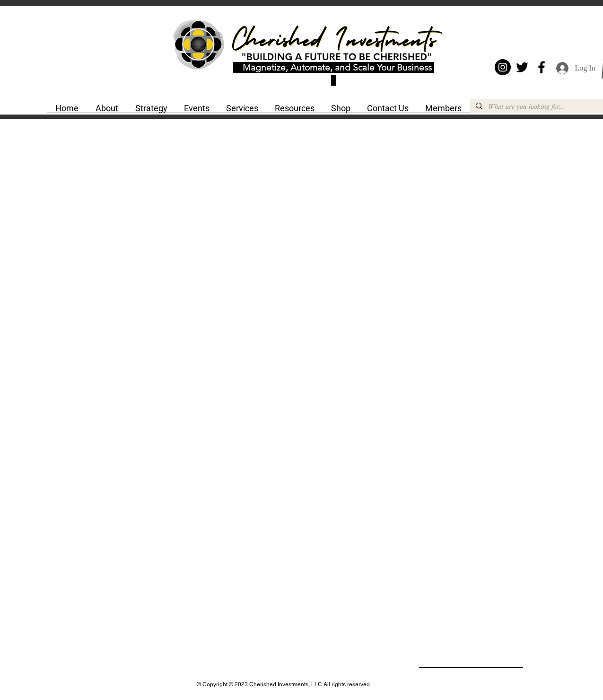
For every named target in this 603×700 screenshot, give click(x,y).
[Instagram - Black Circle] (503, 67)
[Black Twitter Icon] (522, 67)
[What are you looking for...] (540, 107)
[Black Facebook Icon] (542, 67)
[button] (107, 111)
